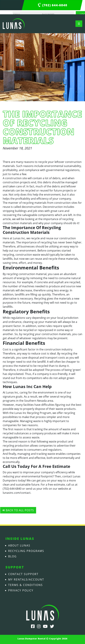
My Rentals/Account (26, 579)
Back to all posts (18, 510)
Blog (12, 556)
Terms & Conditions (25, 585)
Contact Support (23, 574)
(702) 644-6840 (55, 5)
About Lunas (19, 545)
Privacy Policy (21, 590)
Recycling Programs (26, 551)
